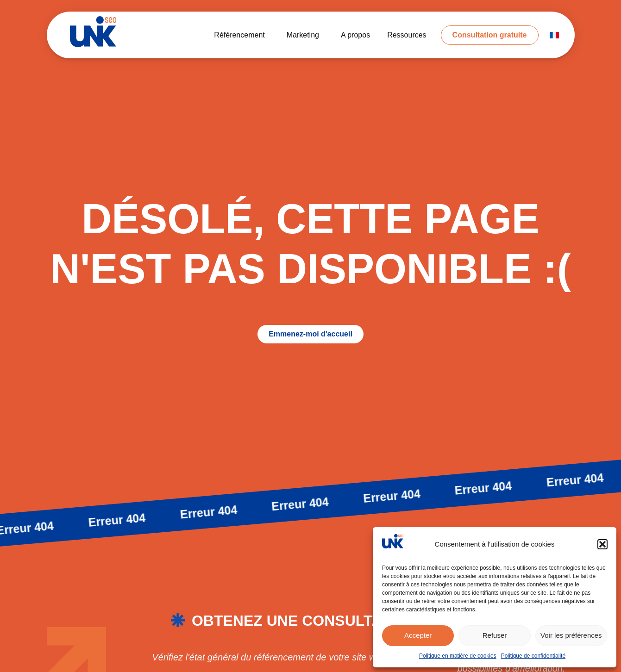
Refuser (495, 635)
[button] (602, 544)
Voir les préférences (571, 635)
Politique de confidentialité (533, 656)
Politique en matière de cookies (458, 656)
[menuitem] (554, 35)
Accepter (418, 635)
